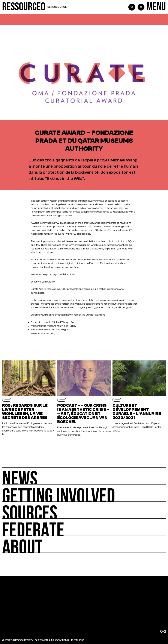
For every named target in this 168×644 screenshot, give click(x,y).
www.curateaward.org (43, 333)
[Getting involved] (84, 493)
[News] (84, 476)
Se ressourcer (58, 7)
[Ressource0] (24, 7)
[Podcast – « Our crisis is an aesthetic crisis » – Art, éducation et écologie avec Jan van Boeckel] (84, 399)
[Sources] (84, 510)
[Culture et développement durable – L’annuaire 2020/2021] (139, 399)
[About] (84, 544)
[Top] (155, 600)
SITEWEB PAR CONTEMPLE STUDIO (60, 640)
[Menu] (156, 7)
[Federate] (84, 527)
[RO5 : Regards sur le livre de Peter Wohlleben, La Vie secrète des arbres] (29, 399)
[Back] (141, 7)
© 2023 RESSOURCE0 (17, 640)
